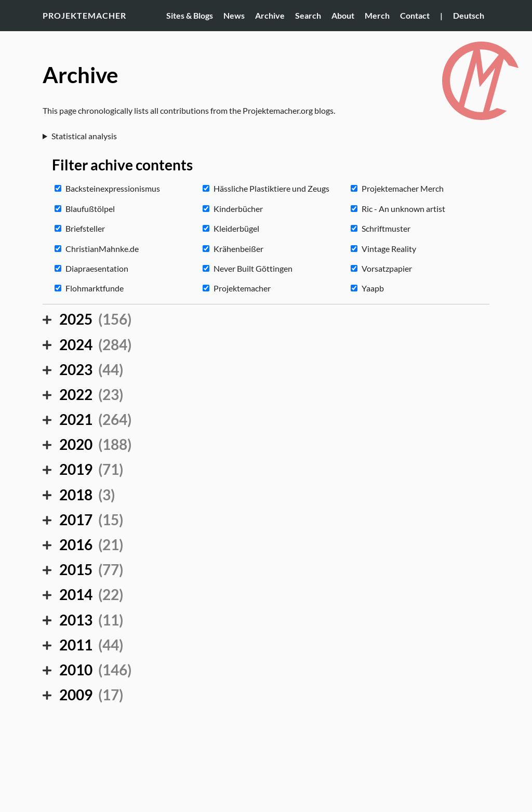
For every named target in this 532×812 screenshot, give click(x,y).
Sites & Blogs (190, 15)
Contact (415, 15)
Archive (270, 15)
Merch (377, 15)
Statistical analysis (84, 136)
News (234, 15)
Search (308, 15)
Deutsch (469, 15)
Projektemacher (84, 15)
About (343, 15)
